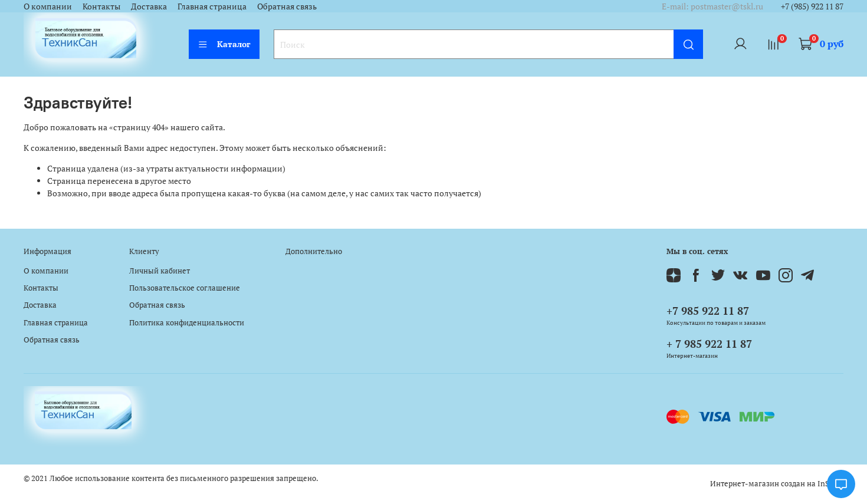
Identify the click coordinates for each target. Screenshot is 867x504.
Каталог (224, 44)
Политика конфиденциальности (187, 323)
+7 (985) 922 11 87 (812, 6)
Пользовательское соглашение (185, 288)
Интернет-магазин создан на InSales (777, 484)
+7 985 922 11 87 (708, 311)
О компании (48, 6)
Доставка (149, 6)
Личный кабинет (160, 271)
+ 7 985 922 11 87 (709, 344)
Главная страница (212, 6)
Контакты (101, 6)
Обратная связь (287, 6)
